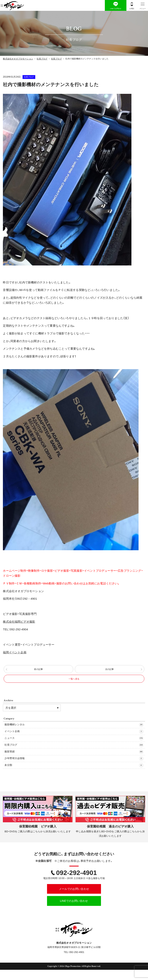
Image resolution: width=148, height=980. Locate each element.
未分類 (74, 775)
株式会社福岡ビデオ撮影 (19, 622)
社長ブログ (33, 77)
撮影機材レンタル (74, 731)
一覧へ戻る (74, 683)
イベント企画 (74, 738)
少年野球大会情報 (74, 768)
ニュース (74, 746)
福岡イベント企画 (15, 652)
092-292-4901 (76, 883)
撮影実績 (74, 760)
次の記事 (110, 671)
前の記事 (38, 671)
